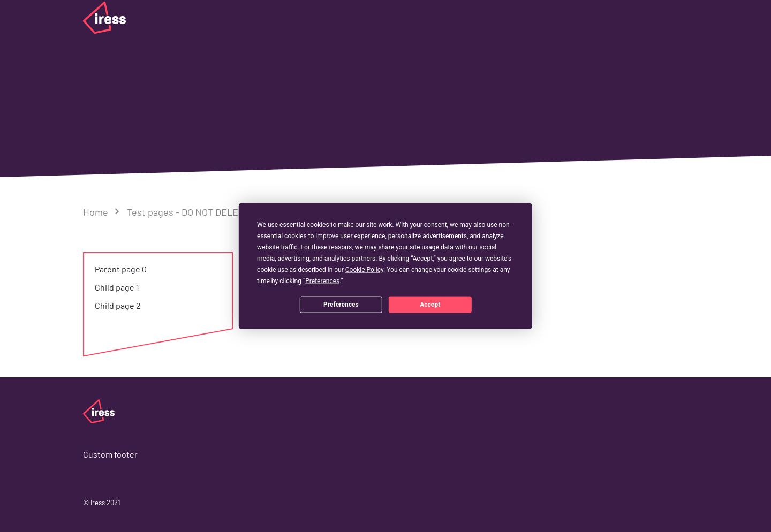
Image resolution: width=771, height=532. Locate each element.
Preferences (341, 304)
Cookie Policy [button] (364, 270)
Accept (430, 304)
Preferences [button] (322, 281)
